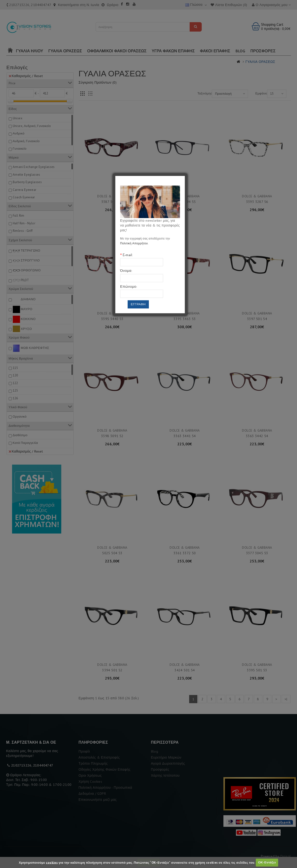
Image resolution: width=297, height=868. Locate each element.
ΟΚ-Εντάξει (267, 862)
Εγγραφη (138, 304)
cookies (52, 862)
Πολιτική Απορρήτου (134, 243)
